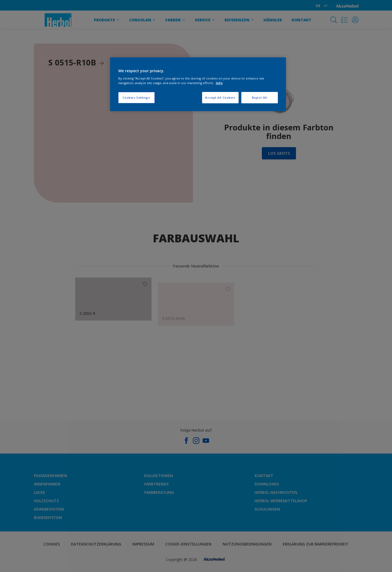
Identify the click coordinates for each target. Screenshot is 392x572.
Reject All (260, 97)
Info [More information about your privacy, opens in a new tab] (219, 83)
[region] (198, 84)
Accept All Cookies (220, 97)
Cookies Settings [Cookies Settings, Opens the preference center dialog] (136, 97)
